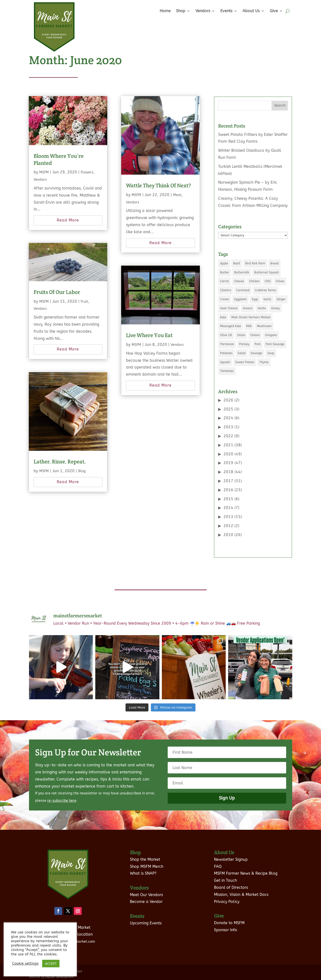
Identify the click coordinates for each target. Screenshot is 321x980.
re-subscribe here (62, 801)
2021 (228, 445)
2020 (228, 454)
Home (165, 11)
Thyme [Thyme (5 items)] (264, 362)
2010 (228, 535)
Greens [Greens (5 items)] (248, 308)
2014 (228, 508)
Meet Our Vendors (146, 895)
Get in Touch (225, 880)
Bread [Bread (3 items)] (274, 263)
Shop (181, 11)
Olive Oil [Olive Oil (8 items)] (226, 335)
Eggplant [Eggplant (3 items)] (240, 299)
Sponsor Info (226, 930)
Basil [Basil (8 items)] (237, 263)
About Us (251, 11)
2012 (228, 526)
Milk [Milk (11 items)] (249, 326)
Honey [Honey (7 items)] (275, 308)
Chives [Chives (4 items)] (280, 281)
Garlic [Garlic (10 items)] (267, 299)
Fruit (84, 302)
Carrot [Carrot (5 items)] (224, 281)
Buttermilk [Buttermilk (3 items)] (242, 272)
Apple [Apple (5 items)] (224, 263)
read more (68, 220)
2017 (228, 481)
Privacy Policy (227, 902)
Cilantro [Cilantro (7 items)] (226, 290)
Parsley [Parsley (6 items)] (244, 344)
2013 (228, 517)
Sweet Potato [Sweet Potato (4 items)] (245, 362)
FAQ (218, 866)
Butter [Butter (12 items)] (225, 272)
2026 (228, 400)
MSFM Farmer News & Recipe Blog (246, 873)
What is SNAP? (143, 873)
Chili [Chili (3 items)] (268, 281)
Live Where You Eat (149, 335)
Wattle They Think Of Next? (158, 185)
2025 (228, 409)
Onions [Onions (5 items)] (255, 335)
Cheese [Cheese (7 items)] (239, 281)
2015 (228, 499)
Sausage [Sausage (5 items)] (256, 353)
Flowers (87, 172)
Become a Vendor (146, 902)
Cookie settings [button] (25, 964)
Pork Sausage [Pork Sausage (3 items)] (275, 344)
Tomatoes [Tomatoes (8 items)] (227, 371)
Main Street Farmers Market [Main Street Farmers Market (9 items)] (251, 317)
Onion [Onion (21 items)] (241, 335)
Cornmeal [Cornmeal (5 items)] (243, 290)
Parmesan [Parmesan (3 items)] (227, 344)
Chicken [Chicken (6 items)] (254, 281)
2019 (228, 463)
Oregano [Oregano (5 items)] (271, 335)
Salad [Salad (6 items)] (242, 353)
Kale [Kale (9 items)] (223, 317)
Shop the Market (145, 859)
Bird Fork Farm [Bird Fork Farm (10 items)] (255, 263)
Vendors (203, 11)
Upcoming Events (146, 923)
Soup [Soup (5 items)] (271, 353)
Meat (177, 195)
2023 (228, 427)
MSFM (44, 172)
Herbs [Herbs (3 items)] (262, 308)
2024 (228, 418)
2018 (228, 472)
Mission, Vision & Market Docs (241, 895)
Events (226, 11)
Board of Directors (231, 887)
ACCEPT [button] (51, 964)
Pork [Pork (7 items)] (258, 344)
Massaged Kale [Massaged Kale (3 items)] (231, 326)
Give (274, 11)
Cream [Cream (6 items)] (225, 299)
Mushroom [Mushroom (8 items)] (264, 326)
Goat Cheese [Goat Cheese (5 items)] (229, 308)
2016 (228, 490)
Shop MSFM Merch (147, 866)
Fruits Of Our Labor (57, 292)
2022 (228, 436)
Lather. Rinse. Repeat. (60, 461)
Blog (82, 471)
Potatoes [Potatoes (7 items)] (226, 353)
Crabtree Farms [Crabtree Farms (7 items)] (265, 290)
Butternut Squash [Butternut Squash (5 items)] (267, 272)
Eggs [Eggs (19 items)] (255, 299)
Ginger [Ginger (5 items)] (281, 299)
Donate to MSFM (229, 923)
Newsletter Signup (231, 859)
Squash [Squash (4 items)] (225, 362)
